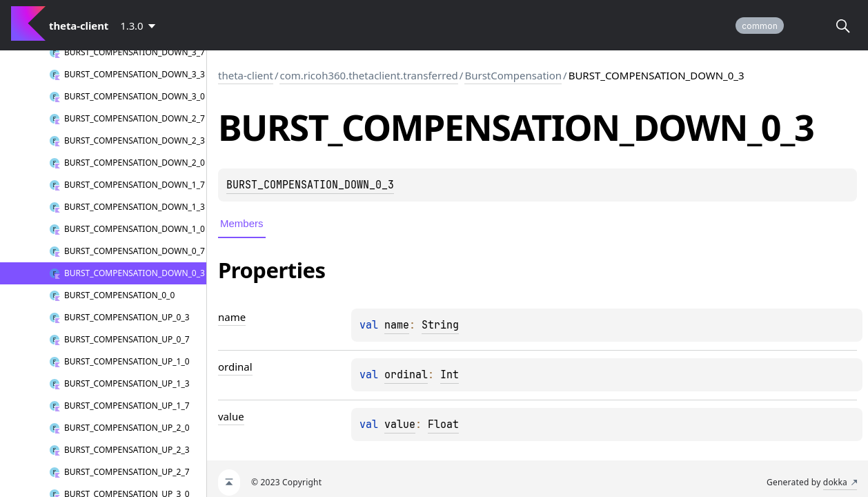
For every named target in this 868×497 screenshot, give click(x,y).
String (440, 325)
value (400, 425)
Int (450, 375)
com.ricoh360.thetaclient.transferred (368, 75)
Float (443, 425)
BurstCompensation (513, 75)
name (397, 325)
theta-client (246, 75)
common (760, 26)
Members (242, 223)
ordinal (406, 375)
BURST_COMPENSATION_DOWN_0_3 (310, 185)
